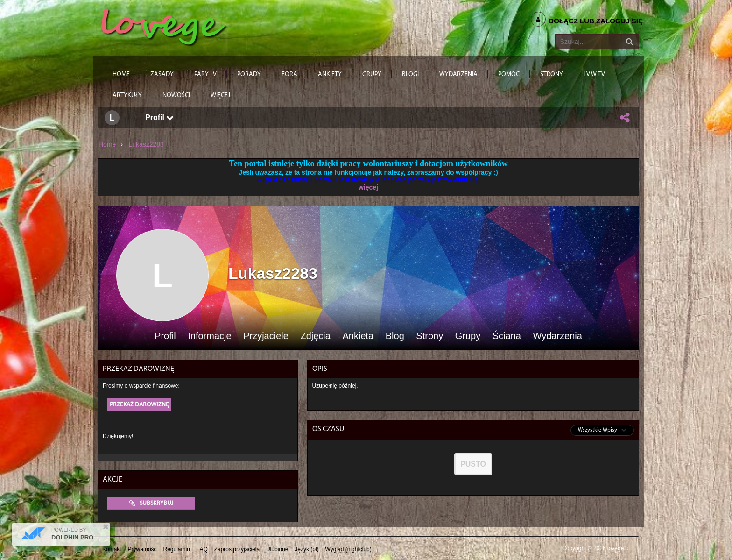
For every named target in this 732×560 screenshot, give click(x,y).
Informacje (209, 336)
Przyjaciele (266, 336)
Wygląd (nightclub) (348, 549)
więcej (368, 187)
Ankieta (358, 336)
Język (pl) (306, 549)
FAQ (202, 549)
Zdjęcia (315, 336)
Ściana (507, 336)
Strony (429, 336)
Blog (395, 336)
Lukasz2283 (146, 144)
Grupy (468, 336)
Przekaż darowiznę (139, 405)
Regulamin (177, 549)
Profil (159, 117)
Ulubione (277, 549)
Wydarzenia (557, 336)
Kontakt (112, 549)
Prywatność (142, 549)
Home (107, 144)
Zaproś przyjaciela (237, 549)
